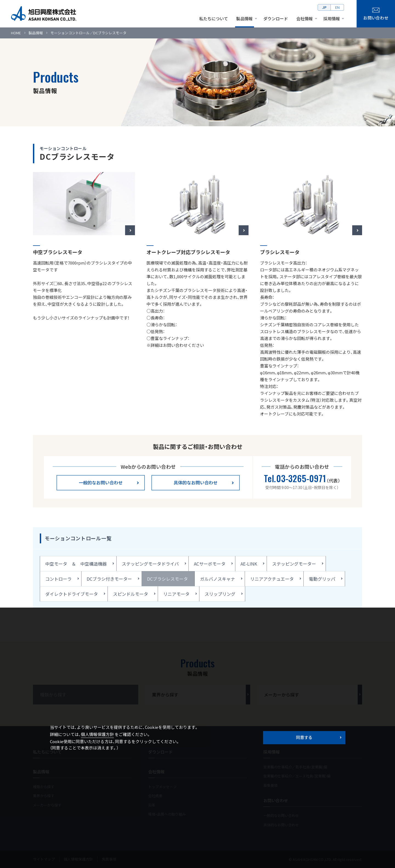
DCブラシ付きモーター (109, 579)
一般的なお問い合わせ (101, 482)
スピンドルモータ (131, 594)
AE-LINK (249, 564)
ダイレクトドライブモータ (72, 594)
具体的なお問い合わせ (196, 482)
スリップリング (220, 594)
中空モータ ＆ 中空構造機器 (76, 564)
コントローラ (58, 579)
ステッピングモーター (294, 564)
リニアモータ (176, 594)
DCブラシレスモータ (167, 579)
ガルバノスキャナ (218, 579)
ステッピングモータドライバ (150, 564)
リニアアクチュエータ (272, 579)
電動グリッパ (322, 579)
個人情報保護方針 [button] (97, 734)
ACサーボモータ (210, 564)
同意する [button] (304, 737)
